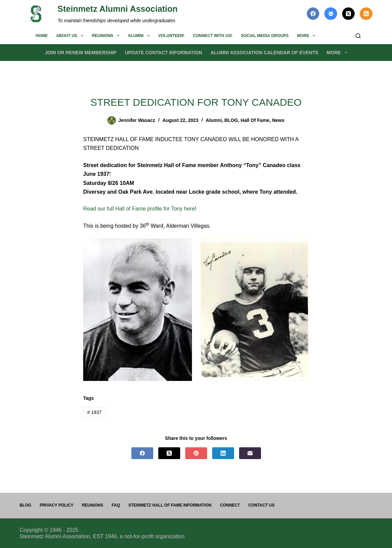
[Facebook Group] (331, 14)
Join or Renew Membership (80, 53)
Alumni (140, 36)
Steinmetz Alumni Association (118, 9)
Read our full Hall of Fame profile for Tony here (139, 209)
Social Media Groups (265, 36)
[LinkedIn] (223, 453)
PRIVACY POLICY (57, 505)
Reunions (107, 36)
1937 (94, 412)
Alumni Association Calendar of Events (264, 53)
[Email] (250, 453)
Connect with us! (213, 36)
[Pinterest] (196, 453)
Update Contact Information (164, 53)
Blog (25, 505)
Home (42, 36)
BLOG (231, 120)
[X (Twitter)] (349, 14)
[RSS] (366, 14)
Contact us (261, 505)
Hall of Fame (255, 120)
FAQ (116, 505)
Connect (230, 505)
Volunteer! (171, 36)
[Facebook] (313, 14)
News (278, 120)
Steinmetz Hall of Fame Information (170, 505)
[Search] (358, 36)
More (307, 36)
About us (71, 36)
